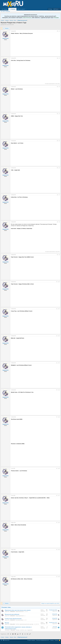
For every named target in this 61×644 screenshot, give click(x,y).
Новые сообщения (6, 11)
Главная (5, 9)
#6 (59, 168)
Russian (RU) (6, 640)
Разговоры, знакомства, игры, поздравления (24, 630)
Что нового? (22, 9)
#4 (59, 114)
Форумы (13, 9)
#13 (59, 363)
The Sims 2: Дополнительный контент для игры (24, 624)
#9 (59, 255)
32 (36, 624)
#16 (59, 468)
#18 (59, 523)
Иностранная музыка (20, 620)
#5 (59, 141)
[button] (26, 9)
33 (38, 624)
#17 (59, 495)
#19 (59, 550)
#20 (59, 577)
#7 (59, 195)
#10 (59, 282)
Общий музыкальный (20, 612)
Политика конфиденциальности (43, 640)
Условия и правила (31, 640)
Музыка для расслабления (12, 614)
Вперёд (7, 28)
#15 (59, 417)
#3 (59, 87)
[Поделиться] (57, 31)
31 (35, 624)
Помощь (52, 640)
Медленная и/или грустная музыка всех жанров (18, 610)
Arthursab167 (7, 630)
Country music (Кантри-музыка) (13, 619)
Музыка (7, 623)
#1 (59, 31)
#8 (59, 222)
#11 (59, 309)
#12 (59, 336)
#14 (59, 390)
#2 (59, 58)
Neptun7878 (4, 25)
